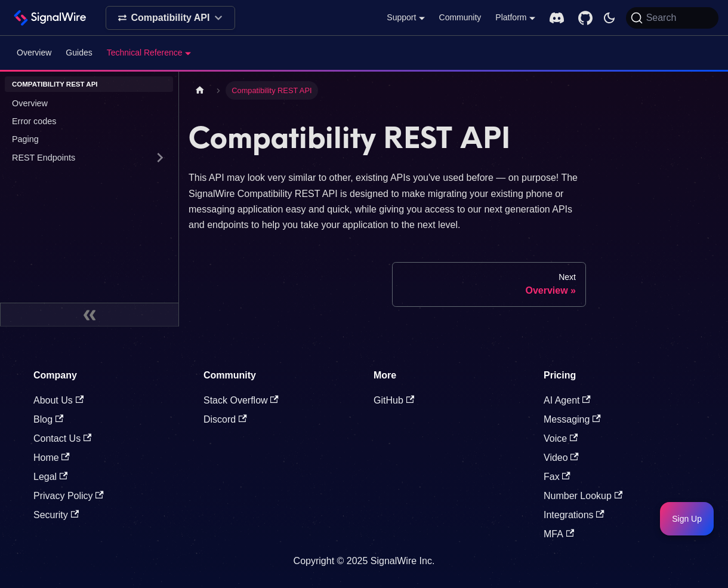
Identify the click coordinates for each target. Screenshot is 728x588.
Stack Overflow (241, 400)
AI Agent (567, 400)
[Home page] (200, 90)
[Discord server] (557, 18)
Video (561, 458)
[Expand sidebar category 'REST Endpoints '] (160, 158)
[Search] (672, 18)
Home (52, 458)
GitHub (394, 400)
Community (460, 17)
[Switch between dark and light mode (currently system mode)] (609, 18)
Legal (50, 477)
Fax (557, 477)
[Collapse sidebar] (90, 315)
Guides (79, 53)
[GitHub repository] (585, 18)
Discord (225, 419)
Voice (561, 438)
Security (56, 515)
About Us (58, 400)
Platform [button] (511, 17)
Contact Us (62, 438)
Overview (34, 53)
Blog (48, 419)
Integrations (574, 515)
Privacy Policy (69, 496)
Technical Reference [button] (145, 53)
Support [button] (401, 17)
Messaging (572, 419)
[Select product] (171, 18)
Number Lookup (583, 496)
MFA (559, 534)
